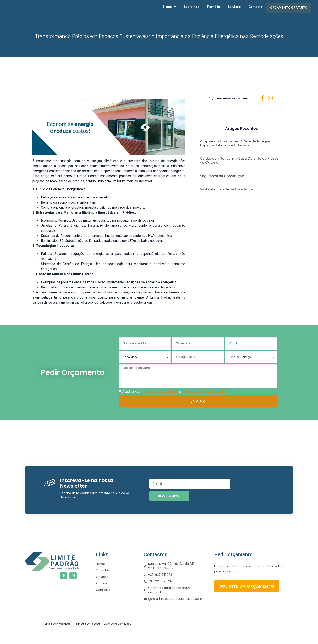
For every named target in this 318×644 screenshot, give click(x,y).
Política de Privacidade (204, 400)
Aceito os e (174, 400)
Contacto (253, 11)
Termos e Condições (87, 633)
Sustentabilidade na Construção (228, 196)
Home (169, 11)
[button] (169, 11)
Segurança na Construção (222, 182)
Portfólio (212, 11)
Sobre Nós (191, 11)
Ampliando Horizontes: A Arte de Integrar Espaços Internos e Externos (235, 150)
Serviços (232, 11)
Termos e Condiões (159, 400)
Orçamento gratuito (287, 11)
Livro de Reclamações (117, 633)
